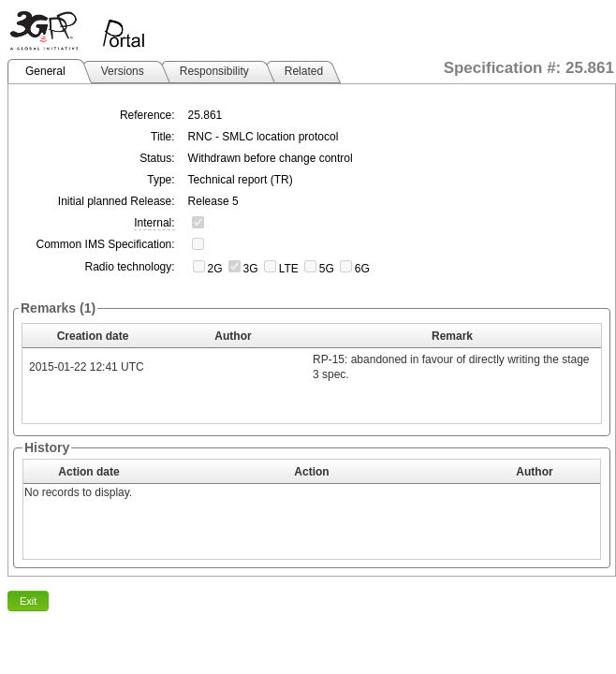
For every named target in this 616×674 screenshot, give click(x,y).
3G (251, 269)
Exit (28, 601)
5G (327, 269)
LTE (289, 269)
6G (362, 269)
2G (215, 269)
